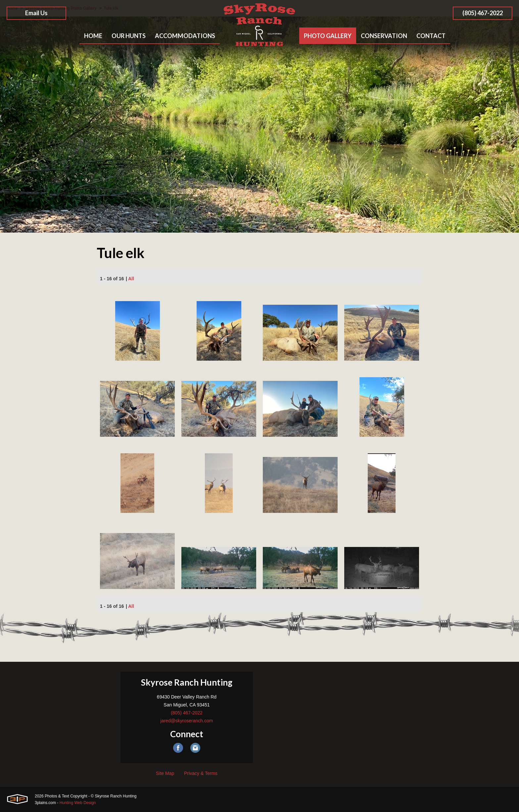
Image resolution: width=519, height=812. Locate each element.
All (131, 279)
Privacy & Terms (201, 773)
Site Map (165, 773)
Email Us (36, 13)
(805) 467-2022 (483, 13)
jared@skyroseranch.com (187, 721)
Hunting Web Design (78, 803)
